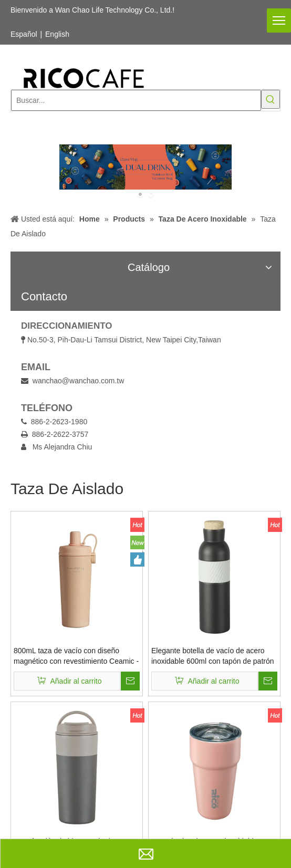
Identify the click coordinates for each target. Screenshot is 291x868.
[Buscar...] (136, 100)
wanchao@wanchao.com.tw (79, 381)
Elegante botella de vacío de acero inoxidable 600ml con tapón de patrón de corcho (213, 656)
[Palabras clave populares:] (271, 99)
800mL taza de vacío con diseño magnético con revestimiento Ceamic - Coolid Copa (76, 656)
